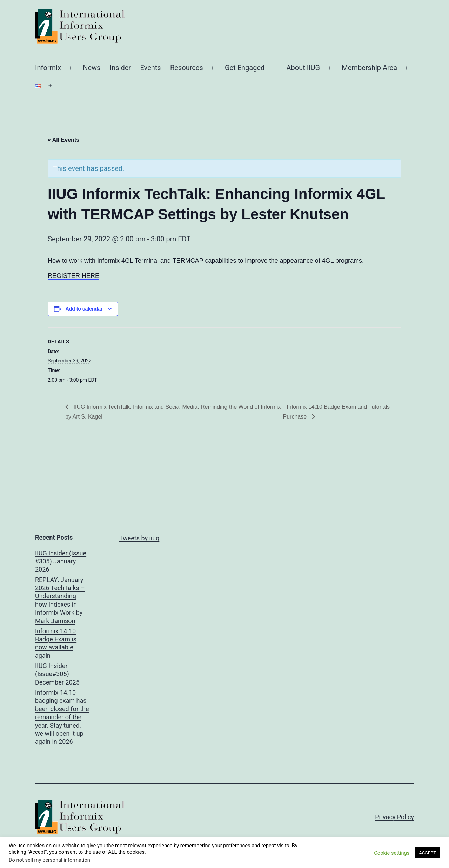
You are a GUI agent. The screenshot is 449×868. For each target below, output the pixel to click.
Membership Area (369, 68)
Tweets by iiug (139, 538)
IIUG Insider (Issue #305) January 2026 (61, 561)
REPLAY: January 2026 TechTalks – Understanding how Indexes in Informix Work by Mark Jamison (60, 600)
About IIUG (303, 68)
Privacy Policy (394, 817)
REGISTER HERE (73, 276)
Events (150, 68)
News (92, 68)
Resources (187, 68)
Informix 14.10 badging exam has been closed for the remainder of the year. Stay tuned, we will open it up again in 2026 (62, 717)
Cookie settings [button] (392, 853)
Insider (120, 68)
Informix (48, 68)
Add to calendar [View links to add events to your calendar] (84, 309)
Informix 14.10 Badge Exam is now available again (56, 643)
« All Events (63, 140)
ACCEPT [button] (427, 853)
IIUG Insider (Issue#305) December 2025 (57, 674)
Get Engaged (245, 68)
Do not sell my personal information (49, 860)
